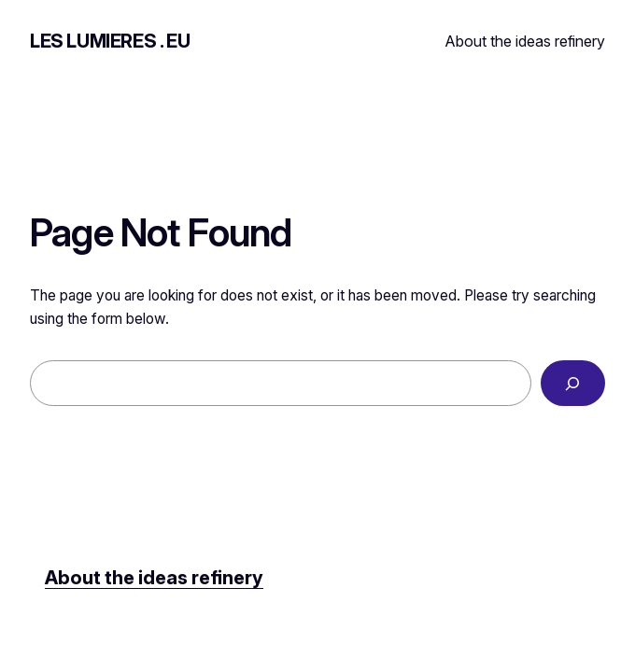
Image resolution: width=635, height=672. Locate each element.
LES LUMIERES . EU (110, 41)
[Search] (573, 383)
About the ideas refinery (525, 41)
